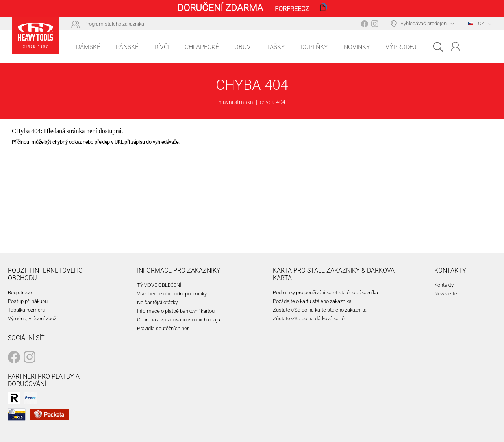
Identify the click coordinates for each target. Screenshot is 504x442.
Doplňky (314, 47)
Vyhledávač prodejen (423, 23)
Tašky (276, 47)
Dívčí (162, 47)
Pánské (127, 47)
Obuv (243, 47)
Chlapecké (202, 47)
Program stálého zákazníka (114, 24)
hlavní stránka (236, 102)
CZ (476, 23)
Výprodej (401, 47)
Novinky (357, 47)
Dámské (88, 47)
